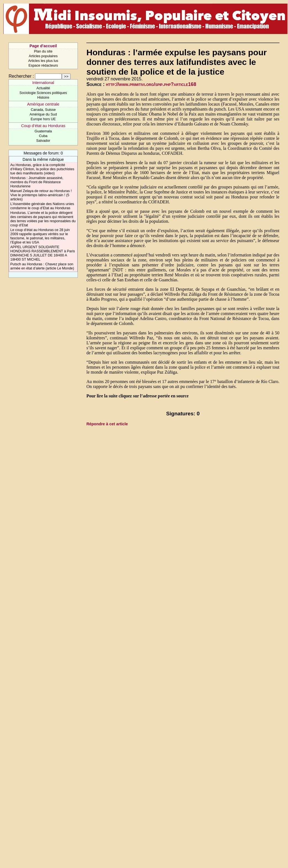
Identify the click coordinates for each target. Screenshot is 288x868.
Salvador (43, 141)
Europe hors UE (43, 119)
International (43, 83)
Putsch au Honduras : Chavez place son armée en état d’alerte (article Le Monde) (42, 266)
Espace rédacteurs (43, 65)
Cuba (43, 136)
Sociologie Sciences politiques (43, 93)
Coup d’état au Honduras (43, 126)
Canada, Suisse (43, 110)
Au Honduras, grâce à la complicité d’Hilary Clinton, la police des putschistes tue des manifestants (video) (42, 169)
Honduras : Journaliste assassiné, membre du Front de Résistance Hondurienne (37, 182)
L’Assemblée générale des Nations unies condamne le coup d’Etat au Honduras (42, 206)
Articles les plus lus (43, 61)
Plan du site (43, 51)
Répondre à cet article (107, 424)
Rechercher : (21, 76)
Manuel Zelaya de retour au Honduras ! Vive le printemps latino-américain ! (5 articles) (41, 195)
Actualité (43, 88)
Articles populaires (43, 56)
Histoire (43, 97)
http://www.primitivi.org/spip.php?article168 (151, 84)
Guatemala (43, 131)
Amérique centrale (43, 104)
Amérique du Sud (43, 114)
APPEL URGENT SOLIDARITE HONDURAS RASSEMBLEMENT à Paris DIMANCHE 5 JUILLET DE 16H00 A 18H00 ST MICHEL (42, 253)
